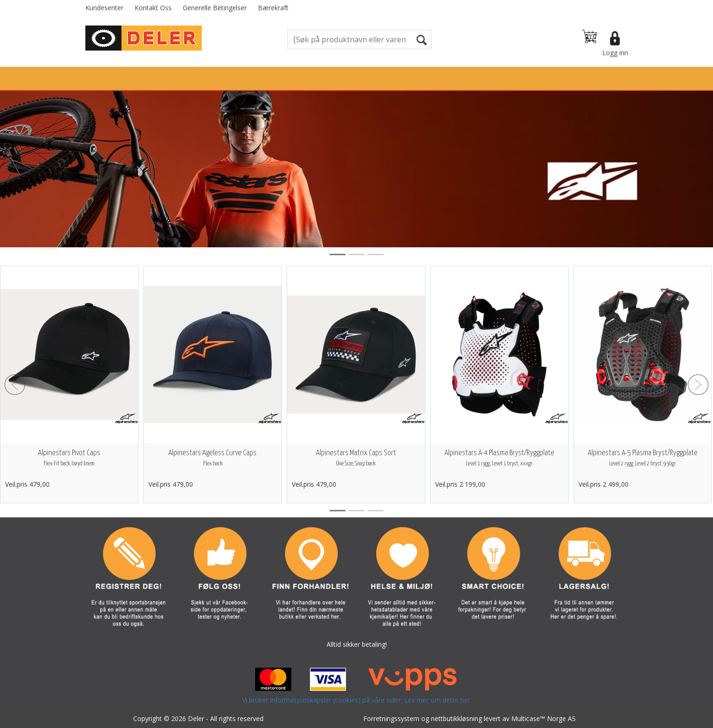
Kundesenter (104, 8)
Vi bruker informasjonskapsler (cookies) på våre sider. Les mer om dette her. (357, 700)
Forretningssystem (391, 718)
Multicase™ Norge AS (543, 718)
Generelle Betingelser (215, 8)
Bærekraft (273, 8)
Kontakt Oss (153, 8)
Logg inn (615, 53)
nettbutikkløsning (456, 718)
